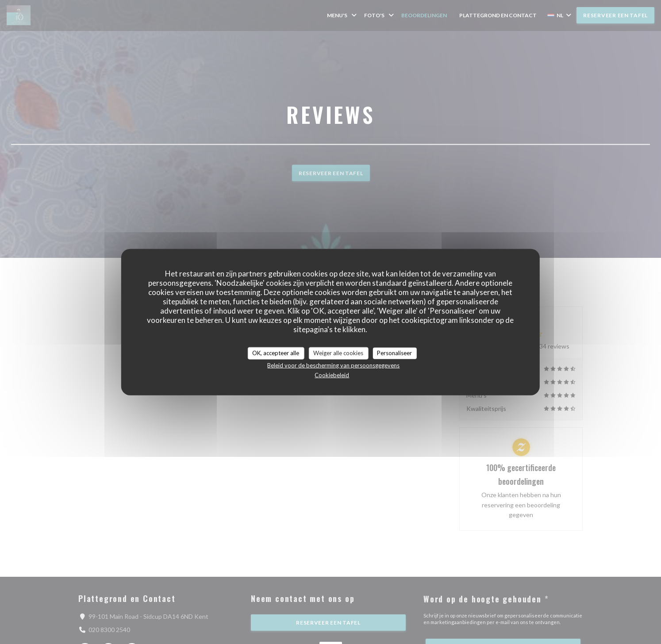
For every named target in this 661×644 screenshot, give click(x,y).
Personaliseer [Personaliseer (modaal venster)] (394, 353)
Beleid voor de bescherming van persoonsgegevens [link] (333, 365)
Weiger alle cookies (338, 353)
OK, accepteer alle (276, 353)
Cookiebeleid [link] (332, 375)
